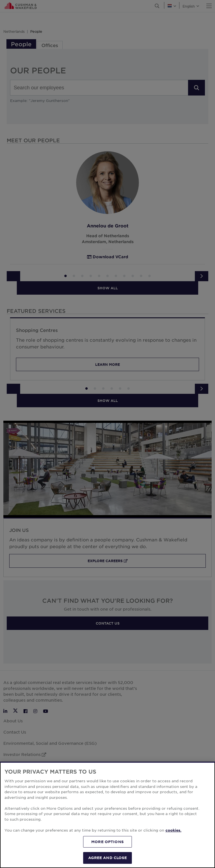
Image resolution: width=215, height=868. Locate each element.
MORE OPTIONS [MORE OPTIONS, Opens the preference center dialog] (107, 849)
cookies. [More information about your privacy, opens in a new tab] (173, 838)
